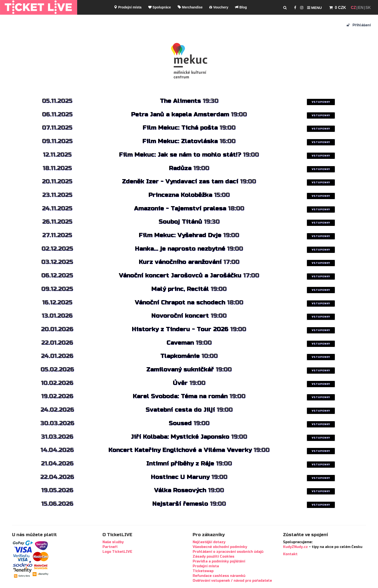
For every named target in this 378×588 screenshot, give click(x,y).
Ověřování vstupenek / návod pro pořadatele (232, 581)
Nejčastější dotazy (209, 542)
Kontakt (290, 554)
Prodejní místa (128, 7)
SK (368, 8)
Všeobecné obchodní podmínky (220, 547)
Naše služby (113, 542)
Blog (241, 7)
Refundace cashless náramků (219, 576)
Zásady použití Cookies (213, 557)
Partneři (110, 547)
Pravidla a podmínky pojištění (219, 561)
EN (361, 8)
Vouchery (219, 7)
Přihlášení (359, 25)
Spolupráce (160, 7)
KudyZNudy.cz (295, 547)
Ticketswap (203, 571)
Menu (314, 8)
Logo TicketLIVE (117, 552)
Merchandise (190, 7)
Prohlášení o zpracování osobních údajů (228, 552)
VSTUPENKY (321, 102)
